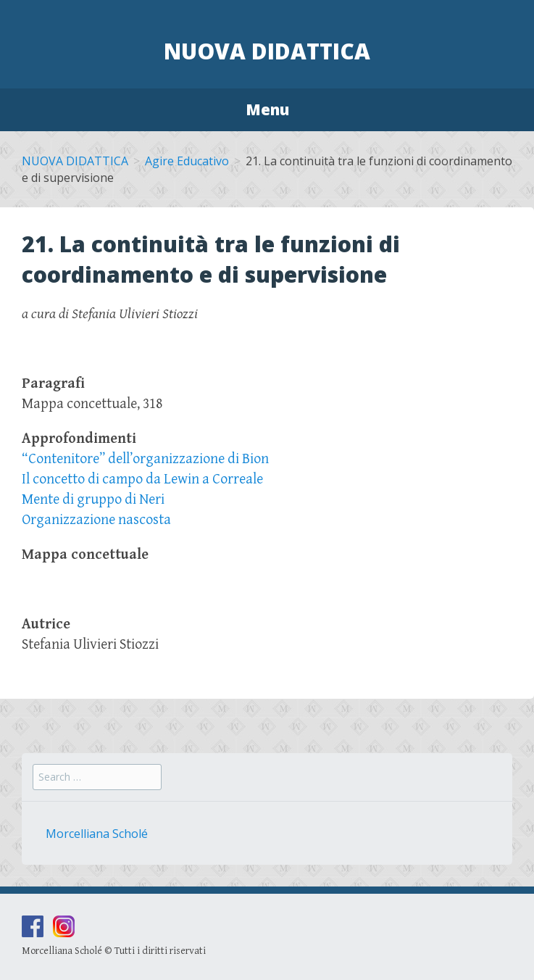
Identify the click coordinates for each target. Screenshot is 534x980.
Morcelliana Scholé (97, 834)
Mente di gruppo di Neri (93, 500)
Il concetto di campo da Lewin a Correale (142, 479)
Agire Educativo (187, 161)
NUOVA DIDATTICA (75, 161)
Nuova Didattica (267, 51)
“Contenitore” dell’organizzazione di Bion (145, 459)
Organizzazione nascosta (96, 520)
